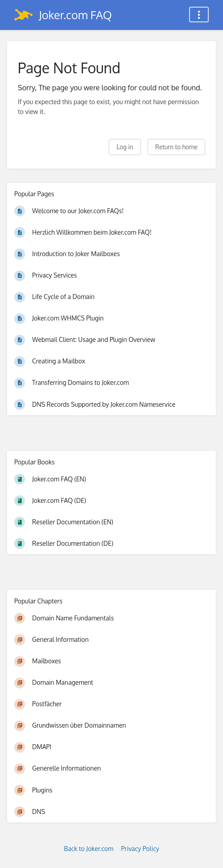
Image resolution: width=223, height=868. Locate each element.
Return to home (176, 147)
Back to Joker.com (89, 849)
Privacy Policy (140, 849)
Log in (125, 147)
